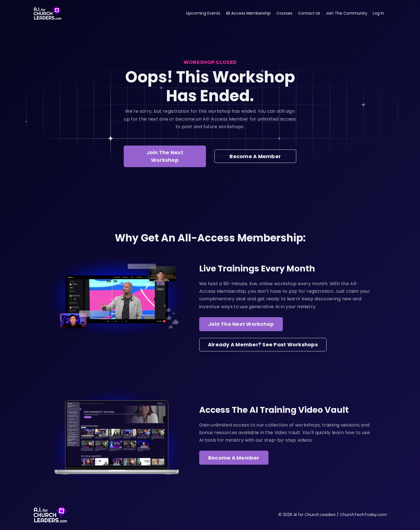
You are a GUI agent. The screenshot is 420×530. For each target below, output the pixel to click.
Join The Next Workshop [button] (165, 156)
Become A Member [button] (255, 156)
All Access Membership (248, 13)
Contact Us (309, 13)
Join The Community (346, 13)
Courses (284, 13)
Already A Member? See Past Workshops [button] (263, 344)
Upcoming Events (203, 13)
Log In (378, 13)
